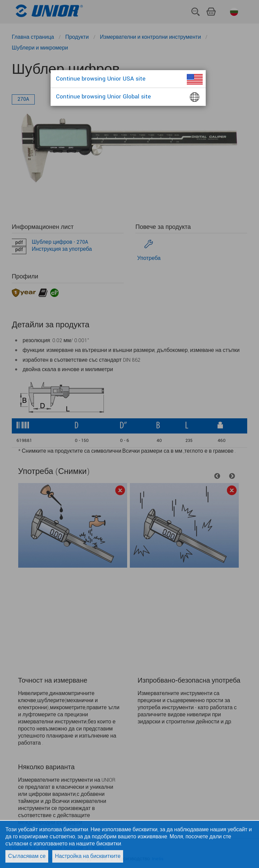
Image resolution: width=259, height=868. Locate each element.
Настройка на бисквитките (88, 856)
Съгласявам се (27, 856)
